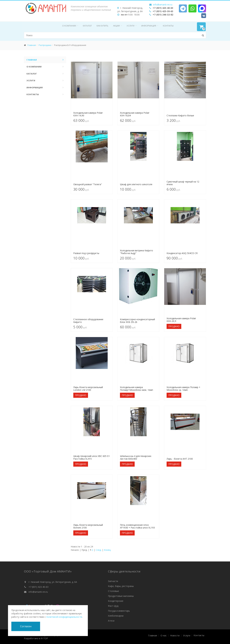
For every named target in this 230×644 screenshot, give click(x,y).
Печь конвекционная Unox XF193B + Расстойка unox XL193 (137, 526)
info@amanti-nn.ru (163, 5)
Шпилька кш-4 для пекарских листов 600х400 (136, 457)
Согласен (26, 626)
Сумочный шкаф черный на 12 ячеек (183, 183)
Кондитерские (116, 601)
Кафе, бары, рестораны (121, 586)
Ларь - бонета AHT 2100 (180, 459)
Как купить (102, 26)
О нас (164, 636)
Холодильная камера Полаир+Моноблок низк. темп (136, 389)
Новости (175, 636)
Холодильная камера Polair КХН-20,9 (181, 320)
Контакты (168, 26)
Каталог (87, 26)
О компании (69, 26)
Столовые (113, 591)
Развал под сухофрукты (86, 253)
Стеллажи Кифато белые (180, 115)
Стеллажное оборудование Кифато (88, 321)
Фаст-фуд (113, 606)
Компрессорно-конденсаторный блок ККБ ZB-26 (137, 321)
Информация (149, 26)
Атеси (111, 621)
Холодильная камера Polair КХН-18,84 (135, 114)
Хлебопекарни (116, 616)
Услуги (130, 26)
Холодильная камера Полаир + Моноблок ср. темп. (183, 389)
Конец (107, 550)
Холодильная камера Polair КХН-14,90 (88, 114)
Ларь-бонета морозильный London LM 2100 (88, 389)
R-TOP (44, 638)
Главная (32, 45)
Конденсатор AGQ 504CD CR (182, 253)
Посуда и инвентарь (119, 611)
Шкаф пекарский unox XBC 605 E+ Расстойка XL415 (92, 457)
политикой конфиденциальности (64, 617)
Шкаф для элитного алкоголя (136, 184)
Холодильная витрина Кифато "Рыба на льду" (136, 252)
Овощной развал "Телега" (88, 184)
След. (99, 550)
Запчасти (113, 581)
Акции (116, 26)
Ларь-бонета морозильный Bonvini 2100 (88, 526)
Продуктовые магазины (121, 596)
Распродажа (45, 45)
